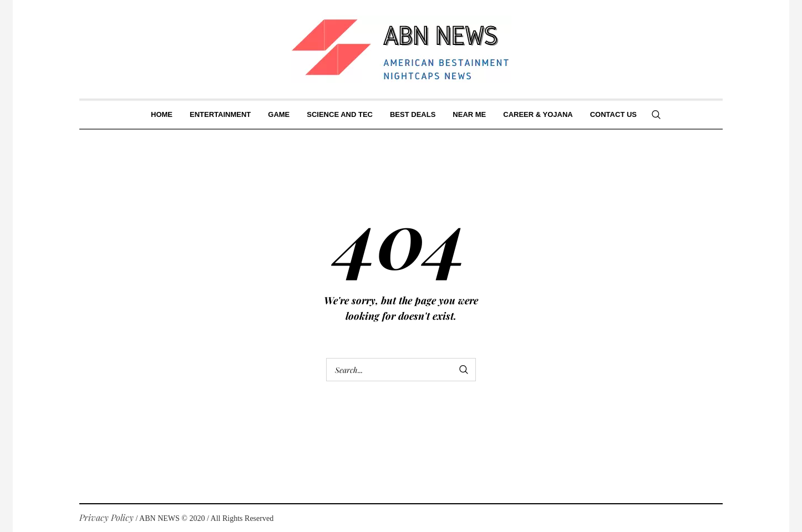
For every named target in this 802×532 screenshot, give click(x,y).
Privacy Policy (106, 517)
